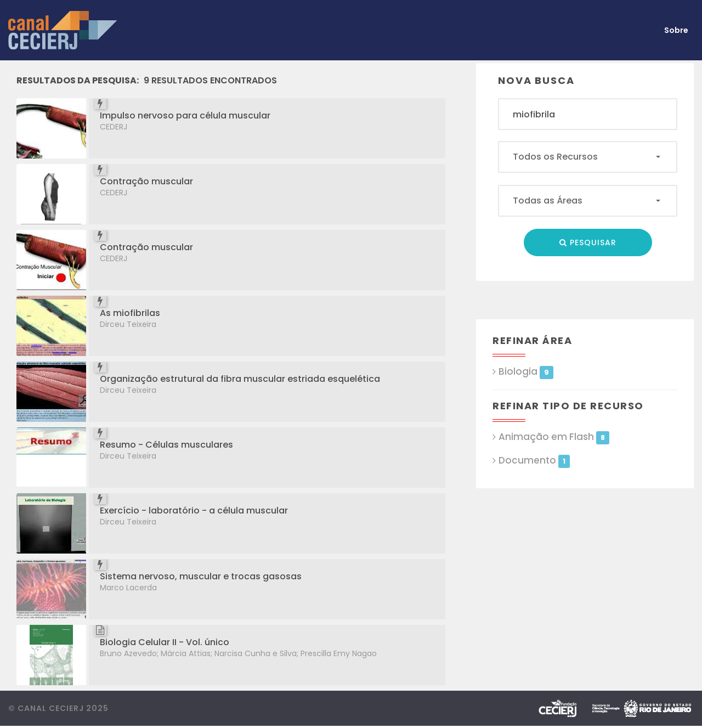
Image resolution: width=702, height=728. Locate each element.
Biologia (526, 372)
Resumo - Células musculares (166, 445)
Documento (534, 461)
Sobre (676, 30)
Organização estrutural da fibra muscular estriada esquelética (240, 379)
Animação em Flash (554, 437)
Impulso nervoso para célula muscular (185, 115)
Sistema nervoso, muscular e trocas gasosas (201, 576)
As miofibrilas (130, 313)
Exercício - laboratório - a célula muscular (194, 510)
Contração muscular (146, 181)
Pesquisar (588, 242)
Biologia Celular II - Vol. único (165, 642)
